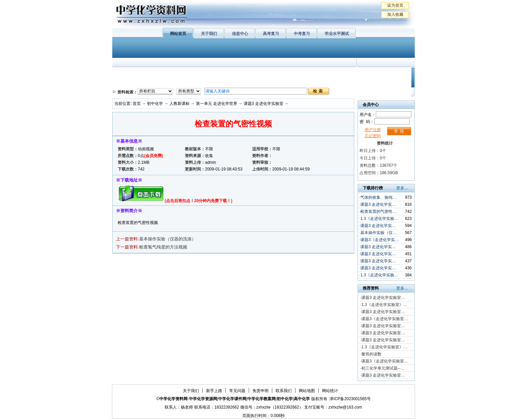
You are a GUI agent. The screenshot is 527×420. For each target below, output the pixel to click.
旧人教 (278, 82)
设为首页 (395, 5)
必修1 (126, 74)
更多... (402, 188)
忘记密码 (373, 136)
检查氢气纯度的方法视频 (163, 247)
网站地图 (307, 391)
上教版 (278, 74)
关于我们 (209, 34)
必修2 (126, 82)
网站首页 (178, 34)
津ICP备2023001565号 (350, 399)
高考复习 (271, 34)
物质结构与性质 (199, 74)
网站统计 (330, 391)
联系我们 (284, 391)
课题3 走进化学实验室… (383, 298)
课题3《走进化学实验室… (385, 319)
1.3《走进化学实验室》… (384, 305)
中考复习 (302, 34)
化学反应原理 (199, 82)
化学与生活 (158, 74)
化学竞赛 (384, 82)
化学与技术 (158, 82)
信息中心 (240, 34)
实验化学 (243, 82)
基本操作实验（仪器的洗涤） (168, 239)
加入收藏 (395, 14)
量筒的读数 (371, 354)
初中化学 (351, 74)
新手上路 (214, 391)
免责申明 (260, 391)
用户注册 (373, 130)
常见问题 (237, 391)
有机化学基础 (243, 74)
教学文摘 (384, 74)
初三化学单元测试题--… (383, 368)
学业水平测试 (337, 34)
